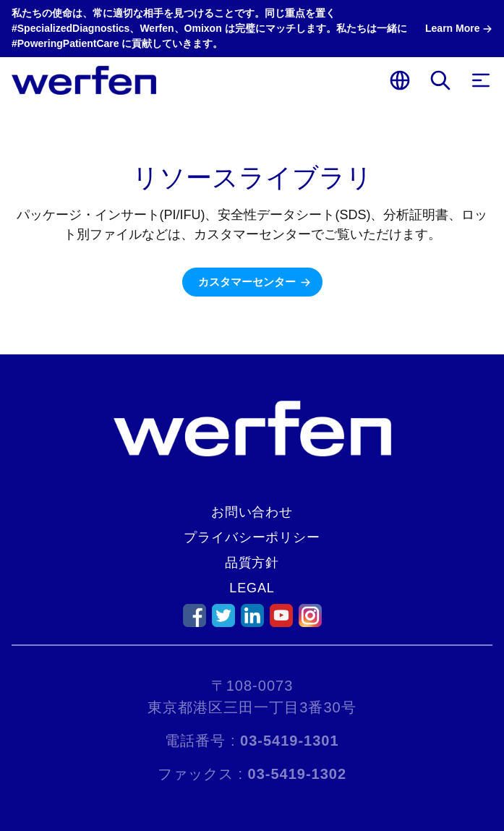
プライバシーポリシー (252, 537)
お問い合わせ (252, 512)
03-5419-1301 (290, 741)
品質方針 (252, 563)
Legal (252, 588)
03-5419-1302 (298, 774)
